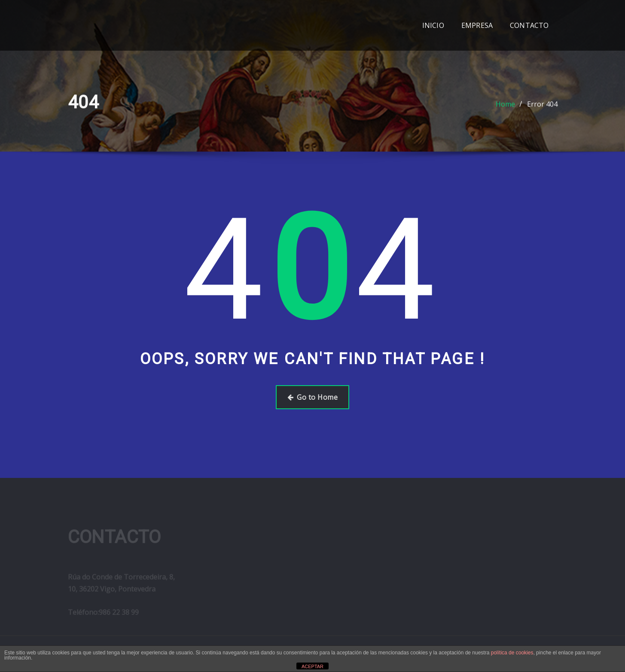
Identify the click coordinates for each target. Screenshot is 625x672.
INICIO (433, 25)
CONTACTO (529, 25)
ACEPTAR (312, 666)
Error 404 (542, 106)
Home (505, 106)
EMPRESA (477, 25)
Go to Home (312, 397)
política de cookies (512, 653)
